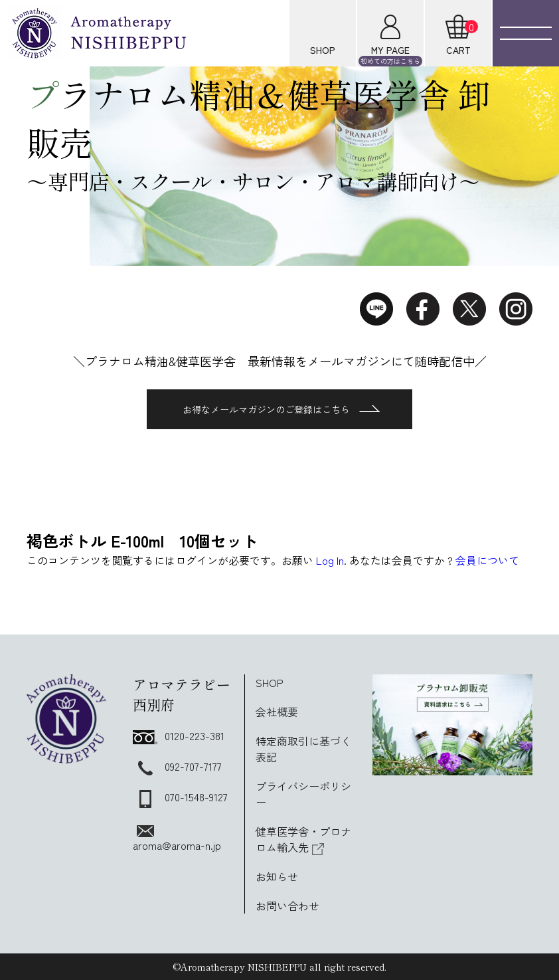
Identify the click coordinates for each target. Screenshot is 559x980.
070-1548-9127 (180, 797)
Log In (330, 560)
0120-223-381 (179, 735)
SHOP (270, 682)
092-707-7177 (177, 766)
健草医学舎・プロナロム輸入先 (303, 839)
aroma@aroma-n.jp (177, 839)
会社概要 (277, 712)
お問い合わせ (287, 906)
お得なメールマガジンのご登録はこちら (281, 409)
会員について (487, 560)
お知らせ (277, 876)
